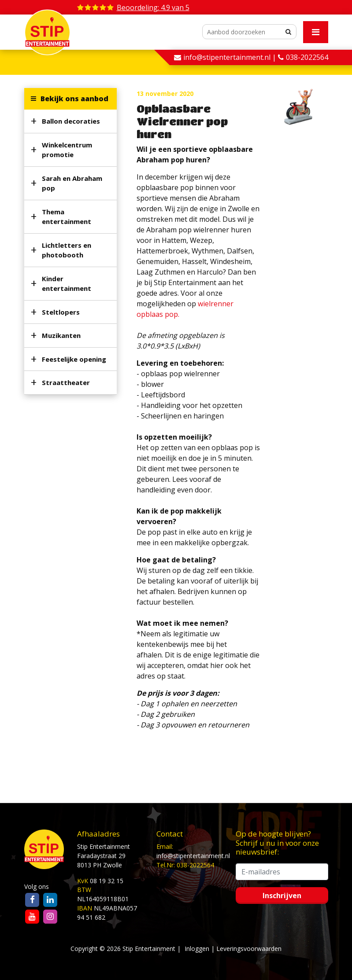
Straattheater (66, 382)
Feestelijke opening (74, 359)
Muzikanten (61, 335)
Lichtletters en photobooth (67, 250)
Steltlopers (61, 312)
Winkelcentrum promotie (67, 150)
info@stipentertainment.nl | (231, 57)
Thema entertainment (67, 217)
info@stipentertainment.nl (193, 856)
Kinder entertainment (67, 284)
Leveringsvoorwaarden (249, 949)
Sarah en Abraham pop (72, 183)
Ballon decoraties (71, 121)
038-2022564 (307, 57)
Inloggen (197, 949)
